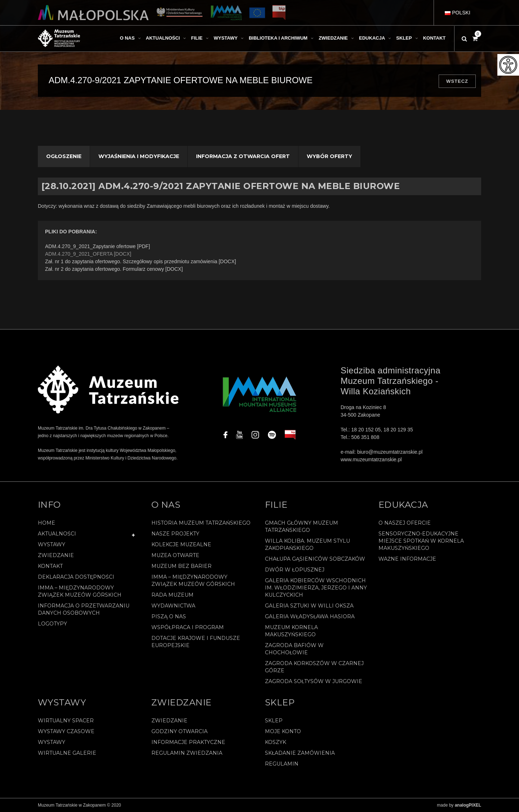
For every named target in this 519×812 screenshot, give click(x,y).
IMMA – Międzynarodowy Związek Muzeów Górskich (80, 591)
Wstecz (457, 81)
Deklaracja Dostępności (76, 577)
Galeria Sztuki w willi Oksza (309, 606)
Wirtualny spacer (66, 721)
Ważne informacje (407, 559)
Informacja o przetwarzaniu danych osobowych (84, 609)
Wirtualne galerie (67, 753)
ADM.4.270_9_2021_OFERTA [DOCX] (88, 254)
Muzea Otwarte (175, 555)
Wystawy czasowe (66, 731)
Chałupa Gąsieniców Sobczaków (315, 559)
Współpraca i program (188, 627)
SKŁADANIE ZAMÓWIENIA (300, 753)
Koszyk (276, 742)
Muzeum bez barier (181, 566)
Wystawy (52, 544)
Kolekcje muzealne (181, 544)
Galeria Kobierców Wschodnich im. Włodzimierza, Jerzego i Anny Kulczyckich (316, 588)
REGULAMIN (282, 764)
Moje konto (283, 731)
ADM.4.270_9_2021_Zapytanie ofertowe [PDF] (97, 246)
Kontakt (50, 566)
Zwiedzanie (56, 555)
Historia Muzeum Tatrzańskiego (201, 523)
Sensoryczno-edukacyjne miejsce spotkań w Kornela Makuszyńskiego (421, 541)
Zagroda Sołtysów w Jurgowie (314, 681)
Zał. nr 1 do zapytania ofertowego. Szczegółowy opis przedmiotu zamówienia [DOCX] (141, 261)
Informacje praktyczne (188, 742)
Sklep (274, 721)
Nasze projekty (175, 534)
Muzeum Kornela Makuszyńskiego (291, 631)
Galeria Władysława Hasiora (310, 616)
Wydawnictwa (173, 606)
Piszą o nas (169, 616)
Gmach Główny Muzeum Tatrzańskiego (301, 526)
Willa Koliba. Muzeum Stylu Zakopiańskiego (307, 544)
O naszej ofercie (405, 523)
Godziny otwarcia (179, 731)
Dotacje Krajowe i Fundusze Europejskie (196, 642)
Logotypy (52, 624)
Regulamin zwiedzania (187, 753)
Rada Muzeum (172, 595)
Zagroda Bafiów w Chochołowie (294, 649)
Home (46, 523)
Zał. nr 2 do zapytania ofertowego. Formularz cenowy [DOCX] (114, 269)
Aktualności (57, 534)
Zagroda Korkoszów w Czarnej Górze (314, 667)
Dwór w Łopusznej (295, 570)
